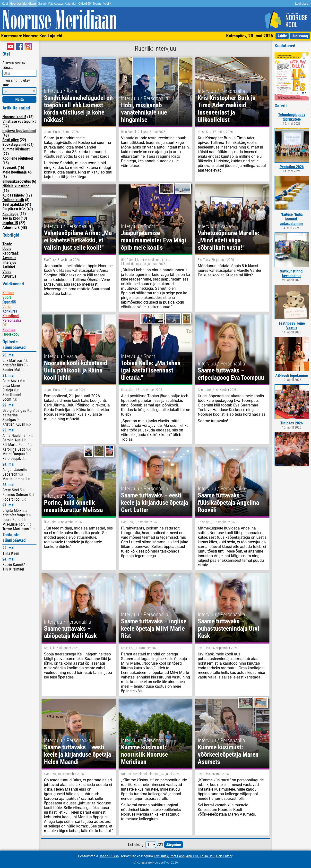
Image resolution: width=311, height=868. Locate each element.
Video (7, 272)
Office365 (84, 4)
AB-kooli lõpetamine (292, 376)
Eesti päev (11, 140)
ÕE (5, 325)
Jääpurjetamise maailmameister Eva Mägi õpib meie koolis (154, 240)
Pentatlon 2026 (292, 167)
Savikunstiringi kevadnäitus (292, 273)
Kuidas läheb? (13, 195)
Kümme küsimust (16, 149)
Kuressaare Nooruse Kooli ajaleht (32, 36)
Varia (7, 307)
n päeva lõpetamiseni (19, 131)
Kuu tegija (10, 214)
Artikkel (9, 267)
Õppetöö (9, 302)
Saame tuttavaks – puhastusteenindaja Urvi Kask (229, 628)
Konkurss (10, 311)
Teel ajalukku (13, 204)
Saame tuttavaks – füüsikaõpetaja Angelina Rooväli (228, 503)
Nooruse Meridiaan (23, 4)
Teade (7, 244)
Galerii (42, 4)
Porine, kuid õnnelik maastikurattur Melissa (73, 506)
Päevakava (56, 4)
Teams (97, 4)
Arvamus (9, 258)
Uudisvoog (300, 36)
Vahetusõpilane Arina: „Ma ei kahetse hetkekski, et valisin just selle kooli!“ (78, 240)
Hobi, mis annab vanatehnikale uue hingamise (144, 112)
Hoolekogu (11, 334)
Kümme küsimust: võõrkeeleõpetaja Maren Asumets (228, 754)
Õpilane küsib (13, 200)
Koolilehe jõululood (18, 158)
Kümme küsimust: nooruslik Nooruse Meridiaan (144, 754)
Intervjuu (9, 262)
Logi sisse (302, 4)
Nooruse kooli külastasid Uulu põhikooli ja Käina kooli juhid (76, 370)
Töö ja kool (11, 218)
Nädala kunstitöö (16, 186)
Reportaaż (10, 253)
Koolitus (9, 330)
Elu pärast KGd (14, 209)
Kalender (70, 4)
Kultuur (8, 293)
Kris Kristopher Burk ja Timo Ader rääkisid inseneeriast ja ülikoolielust (227, 109)
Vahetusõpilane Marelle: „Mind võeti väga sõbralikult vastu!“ (229, 240)
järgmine (174, 845)
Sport (7, 297)
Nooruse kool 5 (14, 117)
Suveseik (10, 168)
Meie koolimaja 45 (17, 172)
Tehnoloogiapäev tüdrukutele (292, 117)
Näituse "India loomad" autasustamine (292, 219)
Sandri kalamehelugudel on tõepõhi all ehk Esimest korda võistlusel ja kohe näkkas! (78, 109)
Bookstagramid (14, 145)
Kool (5, 4)
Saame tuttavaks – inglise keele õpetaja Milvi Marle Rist (154, 628)
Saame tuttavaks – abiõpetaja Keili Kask (70, 632)
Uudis (7, 249)
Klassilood (11, 316)
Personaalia (12, 320)
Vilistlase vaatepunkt (19, 121)
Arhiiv (282, 36)
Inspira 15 (10, 223)
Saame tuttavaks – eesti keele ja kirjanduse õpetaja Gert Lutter (155, 503)
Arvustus (9, 276)
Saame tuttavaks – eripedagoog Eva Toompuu (231, 374)
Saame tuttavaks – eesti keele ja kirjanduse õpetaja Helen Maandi (78, 754)
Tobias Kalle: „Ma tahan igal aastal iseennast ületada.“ (151, 370)
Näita (20, 99)
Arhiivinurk (11, 227)
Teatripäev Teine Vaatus (292, 326)
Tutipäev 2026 (292, 423)
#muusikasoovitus (17, 181)
